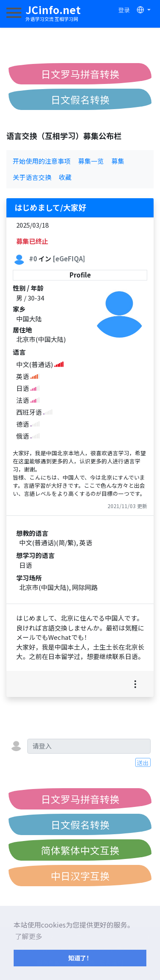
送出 (143, 763)
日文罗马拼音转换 (80, 74)
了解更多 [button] (29, 936)
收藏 (65, 177)
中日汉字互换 (80, 876)
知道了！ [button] (80, 958)
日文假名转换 (80, 99)
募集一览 (91, 161)
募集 (118, 161)
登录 (124, 10)
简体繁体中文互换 (80, 850)
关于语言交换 (32, 177)
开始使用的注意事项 (42, 161)
